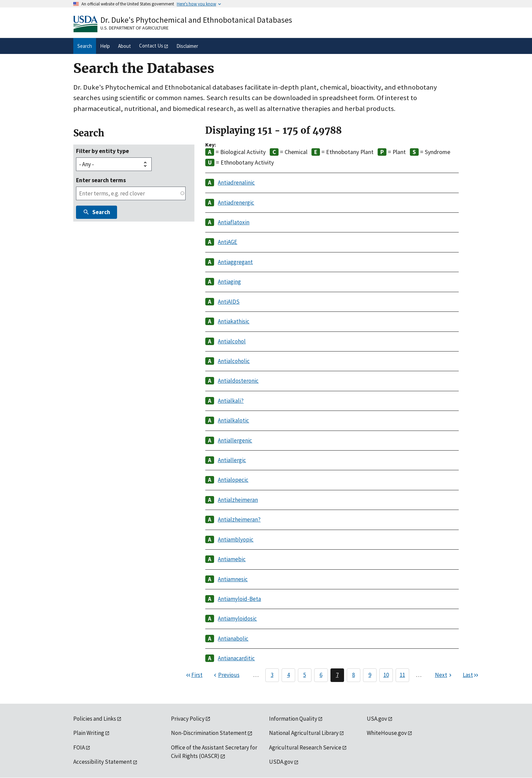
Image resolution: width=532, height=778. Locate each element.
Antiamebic (232, 559)
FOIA (79, 747)
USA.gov (377, 719)
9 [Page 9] (370, 675)
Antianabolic (233, 639)
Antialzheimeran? (239, 519)
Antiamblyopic (236, 539)
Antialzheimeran (238, 500)
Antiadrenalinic (236, 183)
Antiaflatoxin (234, 222)
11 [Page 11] (402, 675)
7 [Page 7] (337, 675)
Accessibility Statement (103, 762)
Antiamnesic (233, 579)
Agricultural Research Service (305, 747)
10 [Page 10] (386, 675)
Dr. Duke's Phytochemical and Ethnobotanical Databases (196, 20)
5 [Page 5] (305, 675)
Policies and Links (95, 719)
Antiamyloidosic (237, 619)
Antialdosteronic (238, 381)
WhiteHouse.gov (387, 733)
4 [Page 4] (288, 675)
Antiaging (229, 282)
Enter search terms (101, 180)
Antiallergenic (235, 440)
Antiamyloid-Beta (239, 599)
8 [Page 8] (354, 675)
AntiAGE (227, 242)
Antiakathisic (234, 321)
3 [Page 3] (272, 675)
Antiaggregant (235, 262)
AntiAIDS (229, 302)
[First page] (194, 675)
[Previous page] (226, 675)
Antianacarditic (236, 658)
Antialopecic (233, 480)
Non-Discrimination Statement (209, 733)
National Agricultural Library (304, 733)
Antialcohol (232, 341)
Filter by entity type (102, 151)
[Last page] (471, 675)
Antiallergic (232, 460)
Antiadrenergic (236, 203)
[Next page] (444, 675)
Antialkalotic (233, 420)
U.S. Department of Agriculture (135, 28)
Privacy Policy (188, 719)
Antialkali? (231, 401)
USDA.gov (281, 762)
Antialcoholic (234, 361)
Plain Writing (89, 733)
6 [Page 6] (321, 675)
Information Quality (293, 719)
